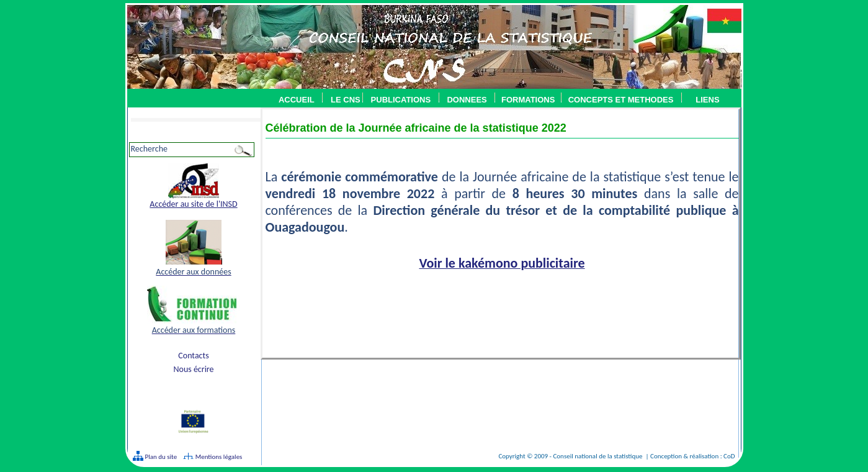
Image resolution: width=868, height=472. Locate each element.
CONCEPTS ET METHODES (618, 100)
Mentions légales (219, 457)
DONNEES (467, 100)
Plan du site (160, 457)
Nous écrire (193, 369)
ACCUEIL (297, 100)
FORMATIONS (528, 100)
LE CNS (346, 100)
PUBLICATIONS (401, 100)
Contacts (193, 356)
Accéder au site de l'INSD (193, 204)
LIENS (707, 100)
